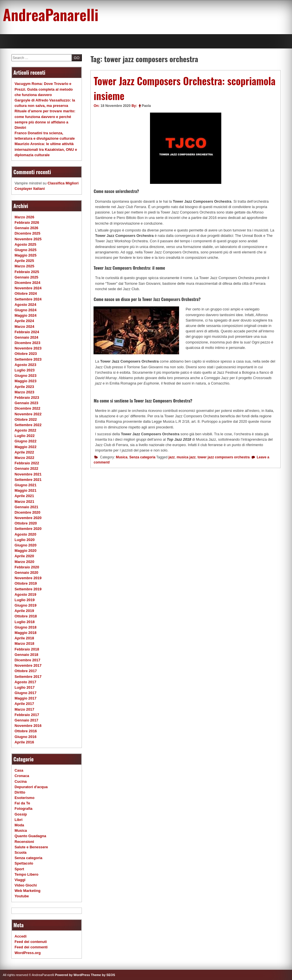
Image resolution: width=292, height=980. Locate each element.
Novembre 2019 (28, 578)
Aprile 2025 (24, 261)
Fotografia (24, 809)
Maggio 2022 (26, 447)
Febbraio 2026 (27, 222)
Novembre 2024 (28, 288)
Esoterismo (25, 798)
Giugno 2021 (26, 485)
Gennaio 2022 (26, 468)
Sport (19, 869)
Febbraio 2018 (27, 649)
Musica (122, 457)
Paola (146, 106)
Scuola (21, 852)
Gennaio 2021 (26, 507)
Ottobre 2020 (26, 523)
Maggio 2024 (26, 315)
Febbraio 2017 (27, 715)
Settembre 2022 (28, 425)
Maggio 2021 (26, 490)
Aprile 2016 (24, 742)
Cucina (21, 781)
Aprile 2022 (24, 452)
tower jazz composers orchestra (224, 457)
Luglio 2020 (25, 540)
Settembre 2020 (28, 529)
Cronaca (22, 776)
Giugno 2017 (26, 693)
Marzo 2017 (24, 709)
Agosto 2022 (25, 430)
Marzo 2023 (24, 392)
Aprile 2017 (24, 704)
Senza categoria (142, 457)
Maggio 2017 (26, 698)
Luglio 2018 (25, 622)
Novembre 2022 (28, 414)
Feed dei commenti (31, 947)
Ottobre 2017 (26, 671)
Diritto (20, 792)
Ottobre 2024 (26, 293)
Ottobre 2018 (26, 616)
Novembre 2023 (28, 348)
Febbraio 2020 (27, 567)
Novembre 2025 (28, 239)
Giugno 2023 (26, 376)
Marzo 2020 (24, 562)
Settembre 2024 (28, 299)
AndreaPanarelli (51, 14)
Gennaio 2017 (26, 720)
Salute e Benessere (31, 847)
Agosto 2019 (25, 594)
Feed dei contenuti (31, 942)
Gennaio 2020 (26, 573)
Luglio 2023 (25, 370)
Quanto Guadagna (30, 836)
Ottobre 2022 (26, 419)
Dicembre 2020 (27, 512)
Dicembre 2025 (27, 233)
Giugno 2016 (26, 737)
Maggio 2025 (26, 255)
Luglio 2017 (25, 687)
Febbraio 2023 (27, 398)
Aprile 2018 (24, 638)
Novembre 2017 (28, 665)
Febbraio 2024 (27, 332)
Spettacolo (24, 863)
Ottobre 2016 (26, 731)
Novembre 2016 (28, 726)
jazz (172, 457)
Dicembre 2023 (27, 343)
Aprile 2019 (24, 611)
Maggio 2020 (26, 551)
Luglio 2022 (25, 436)
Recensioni (24, 842)
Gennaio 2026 (26, 228)
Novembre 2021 (28, 474)
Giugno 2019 (26, 605)
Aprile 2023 (24, 387)
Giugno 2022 (26, 441)
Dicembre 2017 (27, 660)
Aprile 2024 (24, 321)
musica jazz (186, 457)
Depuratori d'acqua (31, 787)
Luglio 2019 (25, 600)
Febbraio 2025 (27, 272)
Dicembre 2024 (27, 283)
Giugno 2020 (26, 545)
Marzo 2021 (24, 502)
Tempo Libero (27, 874)
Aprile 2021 (24, 496)
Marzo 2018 (24, 643)
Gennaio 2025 (26, 277)
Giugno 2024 (26, 310)
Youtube (22, 896)
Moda (19, 825)
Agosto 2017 (25, 682)
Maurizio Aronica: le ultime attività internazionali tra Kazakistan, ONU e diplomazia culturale (46, 149)
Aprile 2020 (24, 556)
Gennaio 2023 (26, 403)
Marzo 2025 (24, 266)
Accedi (21, 936)
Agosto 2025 (25, 244)
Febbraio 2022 (27, 463)
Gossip (21, 814)
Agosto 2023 (25, 365)
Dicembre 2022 (27, 408)
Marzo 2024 (24, 327)
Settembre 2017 (28, 677)
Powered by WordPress (73, 975)
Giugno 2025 (26, 250)
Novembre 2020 (28, 518)
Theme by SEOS (103, 975)
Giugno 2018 (26, 627)
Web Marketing (28, 891)
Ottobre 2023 (26, 354)
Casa (19, 770)
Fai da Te (22, 803)
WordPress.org (28, 953)
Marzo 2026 (24, 217)
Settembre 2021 (28, 480)
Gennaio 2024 (26, 337)
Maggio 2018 (26, 633)
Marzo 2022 (24, 458)
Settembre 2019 (28, 589)
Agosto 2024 (25, 305)
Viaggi (20, 880)
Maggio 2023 (26, 381)
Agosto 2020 (25, 534)
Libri (19, 820)
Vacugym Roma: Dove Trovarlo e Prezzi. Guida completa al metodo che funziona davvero (44, 89)
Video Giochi (26, 885)
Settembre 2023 (28, 359)
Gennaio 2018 (26, 655)
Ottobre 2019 (26, 583)
